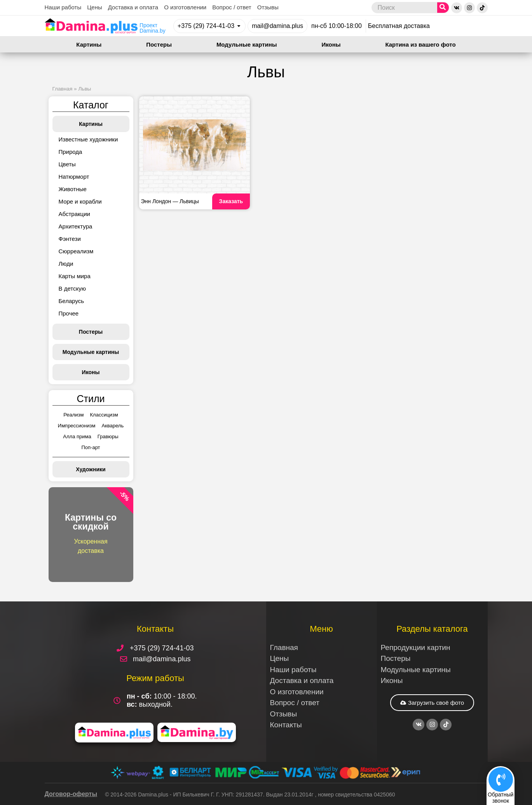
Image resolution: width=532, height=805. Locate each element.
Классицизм (104, 415)
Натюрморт (74, 177)
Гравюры (108, 436)
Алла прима (77, 436)
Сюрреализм (76, 251)
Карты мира (75, 276)
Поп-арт (91, 447)
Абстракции (74, 214)
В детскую (72, 288)
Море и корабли (80, 201)
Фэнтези (70, 239)
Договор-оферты (71, 794)
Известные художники (88, 139)
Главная (63, 89)
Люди (66, 264)
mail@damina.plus (277, 26)
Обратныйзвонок (501, 797)
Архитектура (76, 226)
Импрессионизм (77, 426)
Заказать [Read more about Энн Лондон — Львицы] (231, 201)
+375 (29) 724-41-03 (206, 26)
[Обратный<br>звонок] (501, 779)
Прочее (69, 313)
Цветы (67, 164)
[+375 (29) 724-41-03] (239, 26)
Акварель (113, 426)
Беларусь (72, 301)
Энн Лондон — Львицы (170, 201)
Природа (71, 152)
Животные (73, 189)
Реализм (73, 415)
